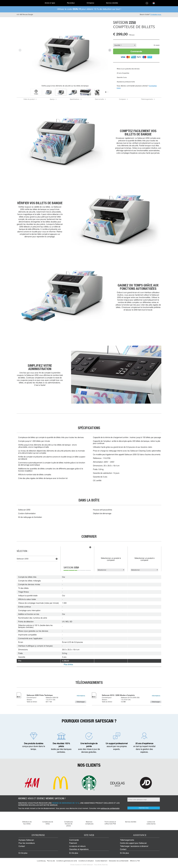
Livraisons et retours (77, 846)
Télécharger (81, 702)
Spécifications (75, 99)
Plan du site (51, 861)
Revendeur (71, 3)
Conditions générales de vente (67, 861)
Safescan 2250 (23, 559)
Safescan (71, 568)
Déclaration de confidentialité (119, 861)
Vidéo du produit (29, 99)
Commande (136, 51)
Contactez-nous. (156, 15)
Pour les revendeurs (27, 843)
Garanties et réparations (79, 849)
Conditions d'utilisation (86, 861)
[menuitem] (25, 3)
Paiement (73, 843)
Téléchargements (147, 99)
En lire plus (23, 853)
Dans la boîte (99, 99)
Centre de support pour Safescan (133, 843)
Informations (81, 696)
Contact (22, 846)
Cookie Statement (101, 861)
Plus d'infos (68, 665)
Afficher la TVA (135, 861)
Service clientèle (112, 3)
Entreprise (90, 3)
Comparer (122, 99)
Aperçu (52, 99)
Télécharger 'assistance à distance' (134, 846)
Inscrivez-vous (144, 808)
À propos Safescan (26, 840)
